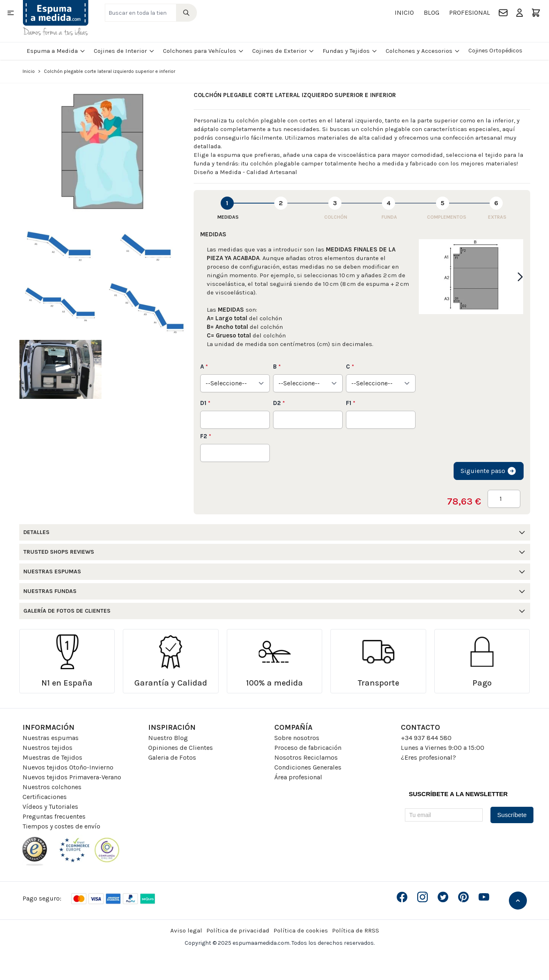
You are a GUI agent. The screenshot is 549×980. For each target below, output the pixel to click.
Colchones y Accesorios (423, 51)
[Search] (186, 13)
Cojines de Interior (124, 51)
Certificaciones (45, 797)
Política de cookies (301, 930)
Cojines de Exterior (283, 51)
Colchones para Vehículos (203, 51)
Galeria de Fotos (172, 757)
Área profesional (298, 777)
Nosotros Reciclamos (306, 757)
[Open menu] (11, 13)
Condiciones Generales (308, 767)
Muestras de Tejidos (52, 757)
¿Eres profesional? (428, 757)
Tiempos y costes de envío (61, 826)
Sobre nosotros (297, 738)
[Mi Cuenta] (520, 13)
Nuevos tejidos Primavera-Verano (72, 777)
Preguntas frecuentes (54, 816)
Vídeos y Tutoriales (50, 807)
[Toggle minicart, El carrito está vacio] (536, 13)
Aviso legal (186, 930)
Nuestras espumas (51, 738)
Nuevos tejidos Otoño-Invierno (68, 767)
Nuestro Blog (168, 738)
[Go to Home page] (56, 18)
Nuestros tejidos (47, 748)
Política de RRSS (356, 930)
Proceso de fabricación (308, 748)
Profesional (470, 12)
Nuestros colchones (52, 787)
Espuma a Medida (56, 51)
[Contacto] (503, 13)
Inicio (404, 12)
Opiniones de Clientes (181, 748)
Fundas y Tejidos (350, 51)
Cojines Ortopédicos (495, 51)
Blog (432, 12)
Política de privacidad (238, 930)
